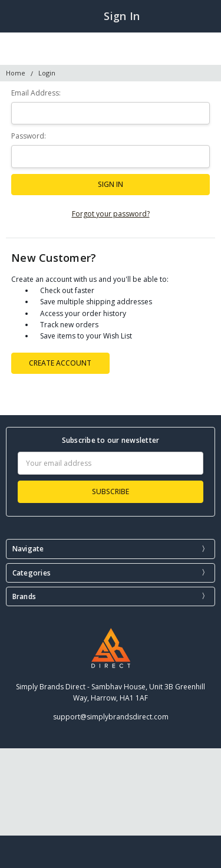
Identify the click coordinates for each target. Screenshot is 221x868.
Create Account (60, 363)
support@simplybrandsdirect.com (111, 717)
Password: (29, 136)
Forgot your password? (111, 214)
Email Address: (36, 93)
